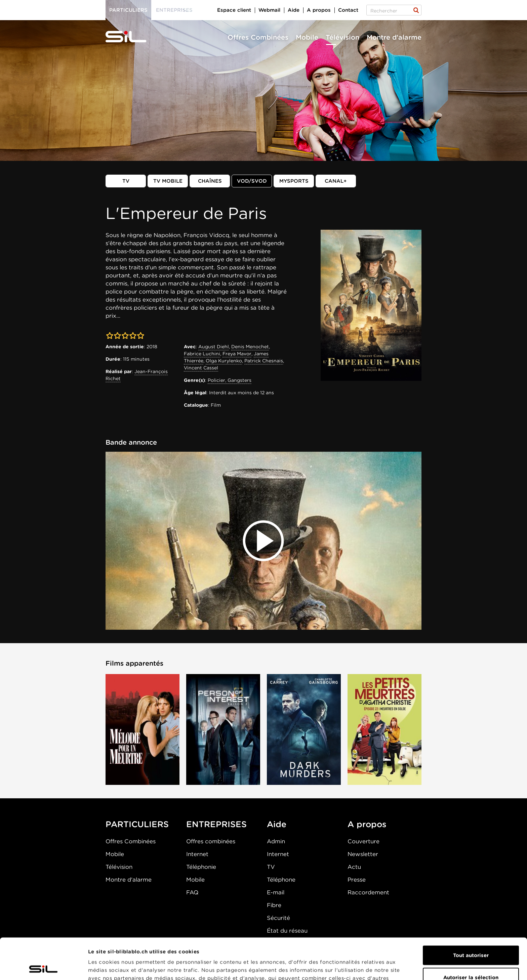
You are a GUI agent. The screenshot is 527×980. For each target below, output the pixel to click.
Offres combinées (211, 841)
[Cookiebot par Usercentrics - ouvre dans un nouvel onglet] (44, 967)
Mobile (307, 37)
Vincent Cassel (201, 368)
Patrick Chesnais (264, 361)
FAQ (192, 892)
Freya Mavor (237, 354)
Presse (357, 880)
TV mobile (168, 181)
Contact (348, 10)
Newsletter (363, 854)
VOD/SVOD (252, 181)
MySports (294, 181)
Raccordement (368, 892)
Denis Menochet (250, 347)
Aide (294, 10)
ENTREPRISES (216, 824)
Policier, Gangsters (230, 380)
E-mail (276, 892)
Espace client (234, 10)
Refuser (471, 958)
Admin (276, 841)
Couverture (363, 841)
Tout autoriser (471, 914)
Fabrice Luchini (202, 354)
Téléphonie (201, 867)
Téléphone (281, 880)
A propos (319, 10)
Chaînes (210, 181)
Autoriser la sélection (471, 936)
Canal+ (336, 181)
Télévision (342, 37)
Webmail (269, 10)
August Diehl (214, 347)
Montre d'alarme (394, 37)
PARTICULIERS (137, 824)
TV (126, 181)
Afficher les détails (379, 967)
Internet (197, 854)
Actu (354, 867)
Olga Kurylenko (224, 361)
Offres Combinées (258, 37)
